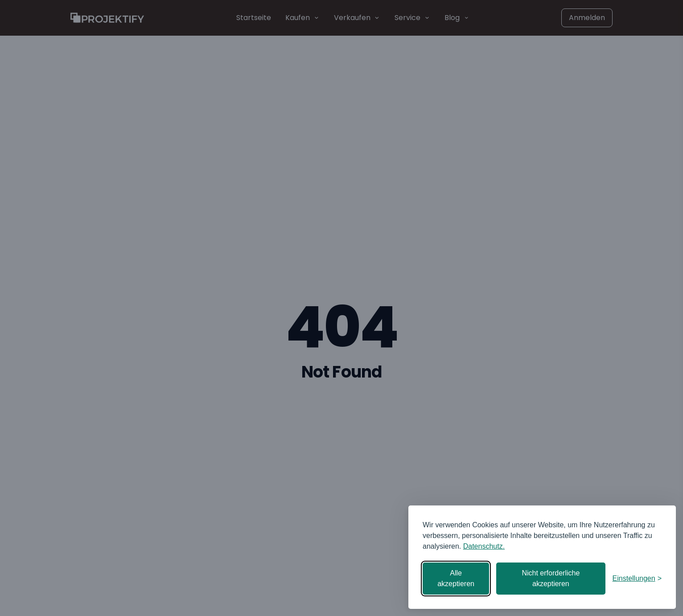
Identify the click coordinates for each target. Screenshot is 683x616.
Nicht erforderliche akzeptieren (551, 578)
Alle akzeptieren (456, 578)
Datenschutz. (484, 546)
